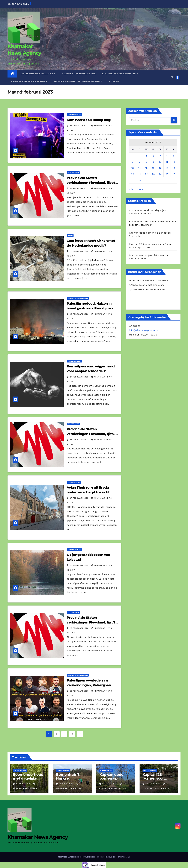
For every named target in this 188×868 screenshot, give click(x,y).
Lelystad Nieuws (74, 115)
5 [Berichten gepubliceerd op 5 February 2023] (174, 156)
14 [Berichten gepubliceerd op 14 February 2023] (140, 168)
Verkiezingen (73, 173)
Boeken (114, 81)
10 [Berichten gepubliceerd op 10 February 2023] (160, 162)
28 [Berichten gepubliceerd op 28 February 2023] (139, 180)
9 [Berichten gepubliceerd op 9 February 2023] (153, 162)
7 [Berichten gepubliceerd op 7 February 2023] (139, 162)
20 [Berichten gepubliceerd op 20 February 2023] (133, 174)
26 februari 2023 (79, 565)
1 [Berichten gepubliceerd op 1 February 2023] (146, 156)
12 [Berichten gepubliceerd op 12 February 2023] (174, 162)
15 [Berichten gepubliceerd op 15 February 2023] (146, 168)
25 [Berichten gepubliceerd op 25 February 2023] (167, 174)
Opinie (70, 235)
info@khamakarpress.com (144, 330)
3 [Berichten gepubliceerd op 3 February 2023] (160, 156)
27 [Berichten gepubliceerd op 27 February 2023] (132, 180)
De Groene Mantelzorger (38, 74)
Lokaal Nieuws (74, 482)
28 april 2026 (110, 784)
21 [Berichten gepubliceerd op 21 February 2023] (140, 174)
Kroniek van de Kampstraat (121, 74)
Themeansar (124, 857)
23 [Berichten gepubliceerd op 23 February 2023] (153, 174)
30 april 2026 (23, 784)
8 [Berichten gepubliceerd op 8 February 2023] (146, 162)
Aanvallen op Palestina (78, 298)
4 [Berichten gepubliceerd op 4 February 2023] (167, 156)
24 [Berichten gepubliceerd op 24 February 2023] (160, 174)
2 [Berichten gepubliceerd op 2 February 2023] (153, 156)
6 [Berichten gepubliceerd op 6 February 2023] (133, 162)
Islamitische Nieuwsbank (79, 74)
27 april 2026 (153, 784)
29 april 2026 (67, 784)
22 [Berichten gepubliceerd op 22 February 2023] (146, 174)
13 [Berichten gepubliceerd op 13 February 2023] (133, 168)
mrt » (140, 189)
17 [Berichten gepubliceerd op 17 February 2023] (160, 168)
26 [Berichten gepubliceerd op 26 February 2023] (174, 174)
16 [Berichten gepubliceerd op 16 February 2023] (153, 168)
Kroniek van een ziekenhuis (29, 81)
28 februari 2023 (79, 126)
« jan (132, 189)
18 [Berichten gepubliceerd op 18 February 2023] (167, 168)
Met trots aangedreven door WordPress (77, 857)
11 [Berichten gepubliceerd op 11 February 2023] (167, 162)
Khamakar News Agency (38, 837)
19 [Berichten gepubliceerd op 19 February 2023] (174, 168)
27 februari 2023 (79, 377)
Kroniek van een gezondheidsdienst (78, 81)
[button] (172, 77)
